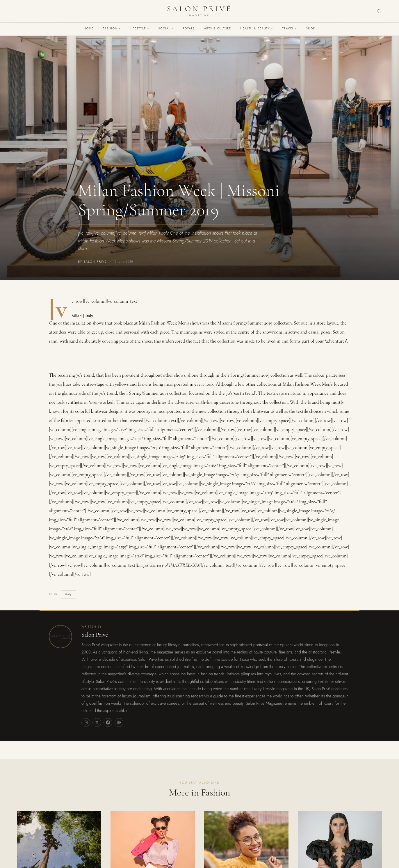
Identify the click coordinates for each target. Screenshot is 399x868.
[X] (97, 722)
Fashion (112, 29)
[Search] (379, 11)
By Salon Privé (92, 262)
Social (166, 29)
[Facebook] (108, 722)
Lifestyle (140, 29)
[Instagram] (86, 722)
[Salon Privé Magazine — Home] (199, 11)
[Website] (119, 722)
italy (68, 594)
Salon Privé (95, 635)
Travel (289, 29)
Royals (189, 29)
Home (89, 29)
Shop (311, 29)
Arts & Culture (218, 29)
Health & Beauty (256, 29)
